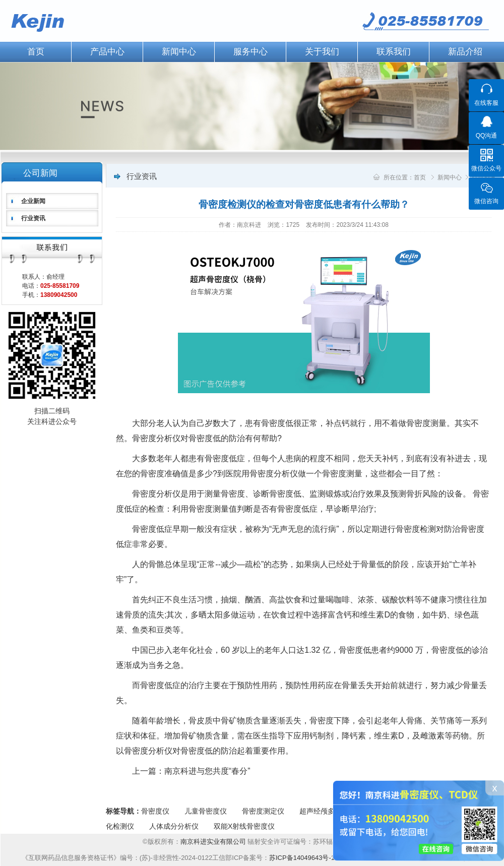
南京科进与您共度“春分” (207, 771)
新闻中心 (179, 52)
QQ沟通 (487, 136)
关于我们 (322, 52)
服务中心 (250, 52)
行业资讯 (33, 218)
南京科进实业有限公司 (214, 842)
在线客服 (486, 103)
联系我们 (394, 52)
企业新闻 (33, 201)
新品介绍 (465, 52)
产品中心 (107, 52)
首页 (420, 177)
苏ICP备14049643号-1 (302, 858)
